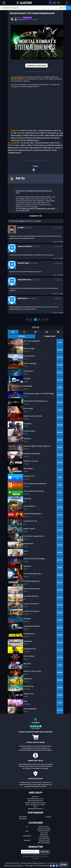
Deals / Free (44, 835)
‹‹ (27, 319)
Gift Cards (44, 833)
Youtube (48, 817)
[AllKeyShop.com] (24, 3)
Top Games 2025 (44, 839)
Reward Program (44, 831)
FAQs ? (36, 807)
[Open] (4, 3)
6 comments (33, 20)
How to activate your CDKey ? (36, 805)
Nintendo (27, 840)
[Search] (69, 8)
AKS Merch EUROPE (44, 843)
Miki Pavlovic (23, 298)
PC (27, 827)
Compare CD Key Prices (36, 65)
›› (47, 319)
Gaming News (27, 18)
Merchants (23, 819)
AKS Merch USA (44, 841)
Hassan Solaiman (25, 246)
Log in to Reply (58, 242)
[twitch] (51, 866)
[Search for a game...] (35, 8)
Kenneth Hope (23, 263)
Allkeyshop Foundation (14, 866)
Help (63, 865)
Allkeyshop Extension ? (36, 809)
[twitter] (37, 170)
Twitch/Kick (23, 817)
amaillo (21, 228)
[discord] (54, 866)
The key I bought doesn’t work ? (35, 803)
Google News (24, 211)
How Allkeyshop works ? (35, 799)
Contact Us (52, 863)
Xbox (27, 831)
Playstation (27, 836)
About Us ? (36, 797)
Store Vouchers (44, 827)
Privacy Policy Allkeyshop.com (33, 863)
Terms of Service (12, 863)
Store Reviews (44, 837)
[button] (67, 3)
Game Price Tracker (44, 829)
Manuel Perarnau (24, 280)
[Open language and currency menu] (55, 3)
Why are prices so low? (36, 801)
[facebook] (34, 170)
